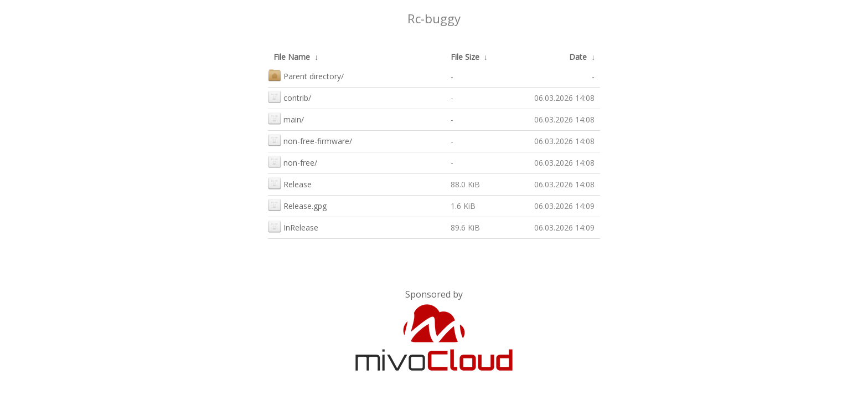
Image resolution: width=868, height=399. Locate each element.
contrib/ (290, 97)
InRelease (293, 226)
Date (578, 57)
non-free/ (293, 162)
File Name (292, 57)
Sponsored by (434, 294)
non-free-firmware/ (310, 140)
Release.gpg (297, 205)
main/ (286, 118)
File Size (465, 57)
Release (290, 183)
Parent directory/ (306, 75)
